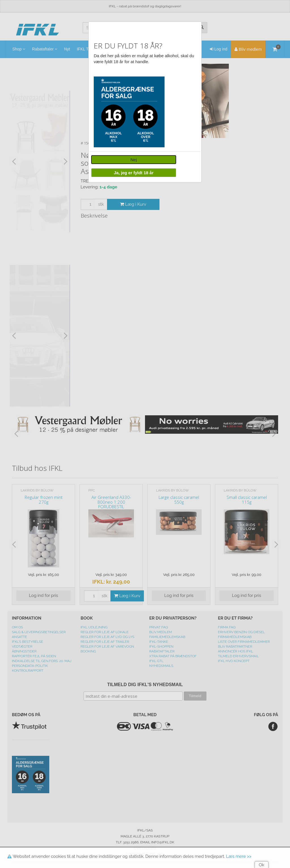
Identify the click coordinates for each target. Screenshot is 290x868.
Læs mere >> (239, 856)
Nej (134, 160)
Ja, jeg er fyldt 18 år (134, 173)
